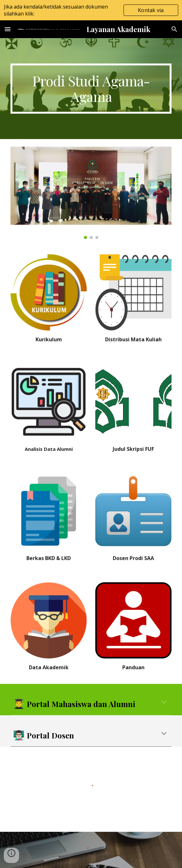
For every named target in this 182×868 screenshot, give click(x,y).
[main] (91, 89)
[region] (91, 10)
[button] (8, 29)
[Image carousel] (91, 193)
